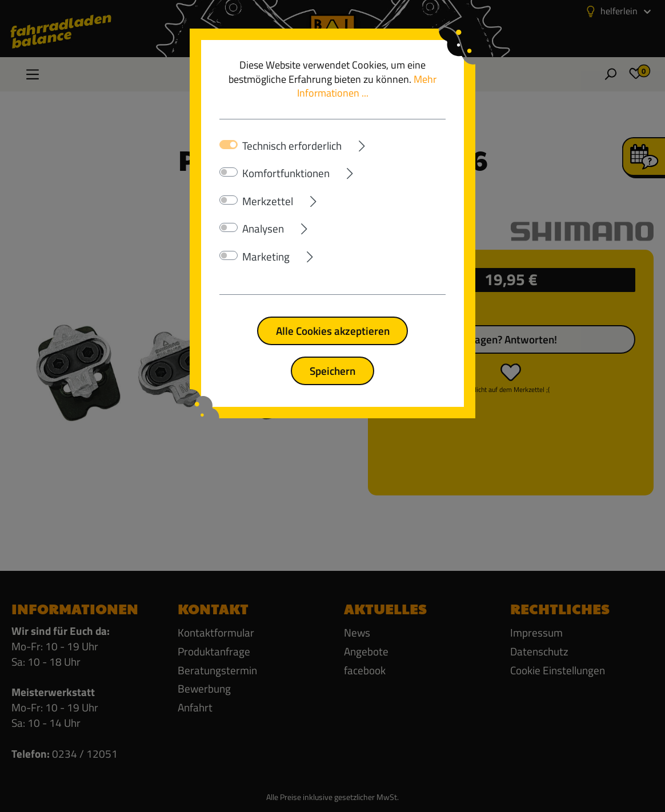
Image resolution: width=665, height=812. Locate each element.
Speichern (332, 371)
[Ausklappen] (394, 144)
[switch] (229, 172)
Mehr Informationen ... (367, 86)
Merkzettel (268, 201)
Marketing (266, 257)
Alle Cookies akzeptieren (333, 331)
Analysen (263, 229)
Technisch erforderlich (292, 146)
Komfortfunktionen (286, 173)
